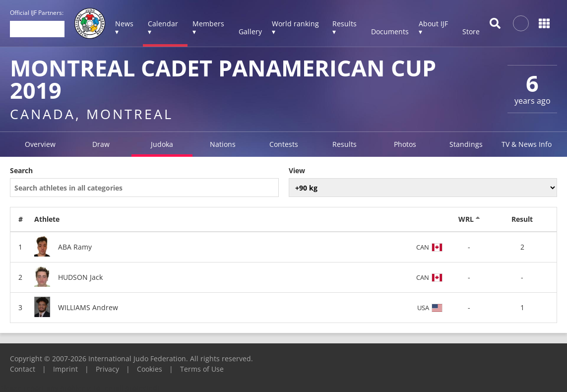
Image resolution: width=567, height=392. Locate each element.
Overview (40, 144)
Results (345, 144)
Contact (23, 369)
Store (471, 32)
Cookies (150, 369)
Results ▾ (345, 28)
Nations (223, 144)
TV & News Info (527, 144)
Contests (284, 144)
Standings (466, 144)
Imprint (65, 369)
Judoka (162, 144)
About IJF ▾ (433, 28)
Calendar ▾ (163, 28)
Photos (405, 144)
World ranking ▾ (295, 28)
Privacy (107, 369)
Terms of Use (202, 369)
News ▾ (124, 28)
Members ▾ (208, 28)
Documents (390, 32)
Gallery (250, 32)
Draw (101, 144)
